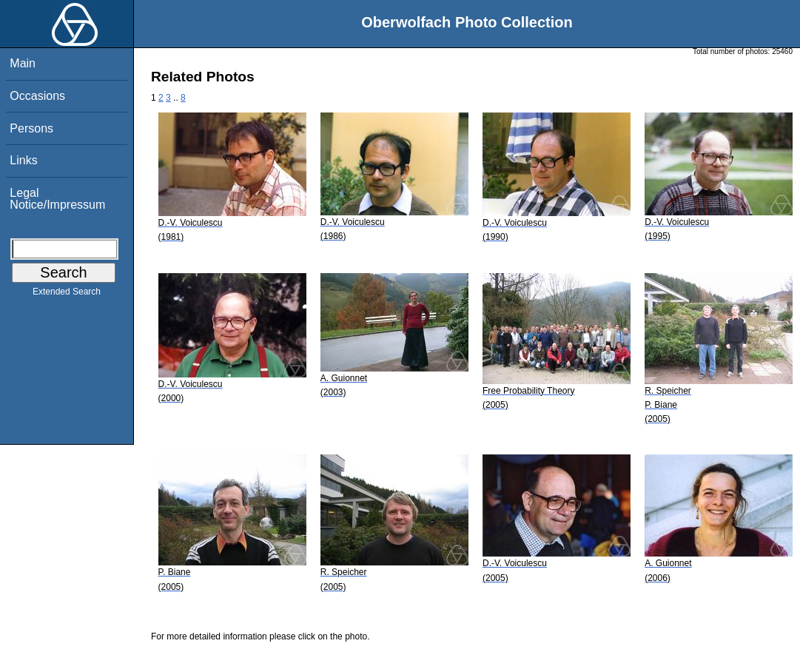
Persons (31, 128)
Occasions (37, 96)
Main (23, 63)
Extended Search (67, 295)
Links (23, 160)
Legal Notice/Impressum (57, 199)
